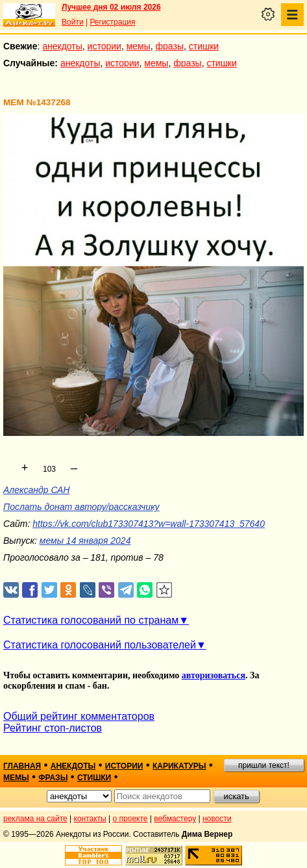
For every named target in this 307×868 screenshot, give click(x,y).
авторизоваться (214, 675)
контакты (90, 819)
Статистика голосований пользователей (100, 645)
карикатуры (179, 766)
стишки (204, 46)
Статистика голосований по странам (91, 620)
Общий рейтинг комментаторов (79, 716)
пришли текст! (264, 765)
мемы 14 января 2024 (85, 541)
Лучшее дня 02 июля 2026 (111, 7)
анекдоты (62, 46)
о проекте (130, 819)
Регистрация (112, 22)
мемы (139, 46)
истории (104, 46)
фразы (170, 46)
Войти (73, 22)
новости (217, 819)
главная (22, 766)
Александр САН (36, 490)
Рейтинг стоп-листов (53, 728)
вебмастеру (175, 819)
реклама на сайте (35, 819)
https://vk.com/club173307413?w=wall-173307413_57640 (149, 524)
